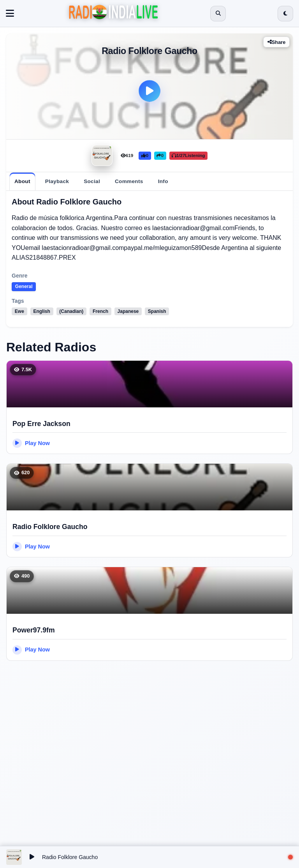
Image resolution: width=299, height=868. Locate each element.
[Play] (149, 91)
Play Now (31, 443)
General (24, 286)
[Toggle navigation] (10, 14)
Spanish (157, 311)
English (42, 311)
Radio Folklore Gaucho (50, 527)
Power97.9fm (34, 630)
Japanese (128, 311)
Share (277, 42)
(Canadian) (72, 311)
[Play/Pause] (32, 857)
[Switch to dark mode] (285, 14)
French (100, 311)
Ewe (19, 311)
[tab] (22, 182)
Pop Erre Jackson (41, 424)
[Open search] (218, 14)
